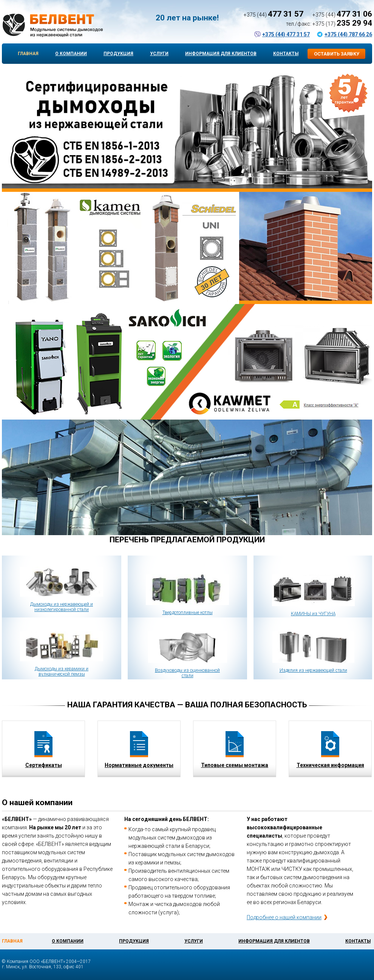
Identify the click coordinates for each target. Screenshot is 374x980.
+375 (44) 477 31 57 (286, 34)
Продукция (118, 54)
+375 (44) (274, 15)
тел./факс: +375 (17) (329, 24)
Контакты (286, 54)
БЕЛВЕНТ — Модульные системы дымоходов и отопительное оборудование (52, 25)
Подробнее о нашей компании (284, 917)
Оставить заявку (337, 54)
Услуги (159, 54)
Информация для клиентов (221, 54)
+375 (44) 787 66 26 (348, 34)
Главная (28, 54)
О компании (71, 54)
